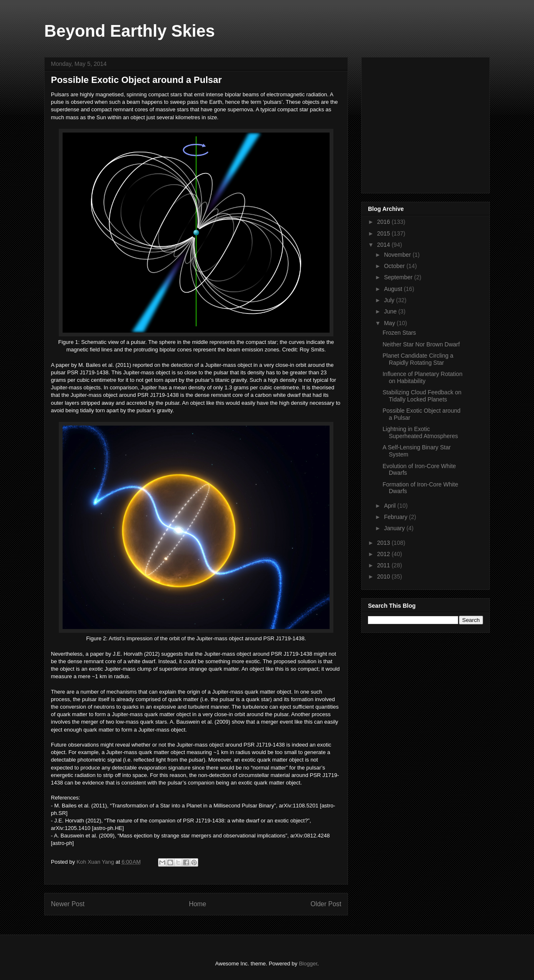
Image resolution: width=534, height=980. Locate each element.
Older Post (326, 904)
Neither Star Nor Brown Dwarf (421, 344)
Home (198, 904)
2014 (384, 245)
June (391, 311)
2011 (384, 565)
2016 (384, 222)
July (390, 300)
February (396, 517)
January (395, 528)
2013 (384, 543)
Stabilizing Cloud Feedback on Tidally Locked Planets (422, 396)
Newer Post (68, 904)
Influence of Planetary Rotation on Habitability (422, 377)
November (398, 255)
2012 (384, 554)
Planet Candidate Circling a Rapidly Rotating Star (418, 359)
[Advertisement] (431, 123)
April (390, 506)
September (399, 277)
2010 (384, 576)
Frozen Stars (399, 333)
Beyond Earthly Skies (130, 31)
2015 (384, 233)
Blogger (308, 964)
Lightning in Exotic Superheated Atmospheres (420, 432)
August (394, 289)
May (390, 323)
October (395, 266)
